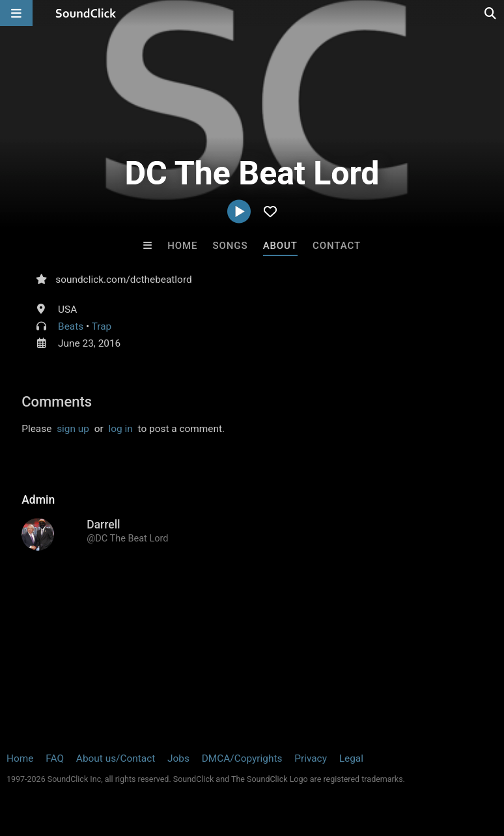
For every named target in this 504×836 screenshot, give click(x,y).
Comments (57, 402)
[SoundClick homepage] (86, 13)
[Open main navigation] (16, 13)
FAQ (55, 758)
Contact (337, 246)
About (280, 246)
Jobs (178, 758)
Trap (102, 326)
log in (121, 429)
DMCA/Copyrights (242, 758)
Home (182, 246)
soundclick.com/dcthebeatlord (123, 280)
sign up (73, 429)
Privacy (311, 758)
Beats (71, 326)
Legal (351, 758)
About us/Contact (116, 758)
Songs (231, 246)
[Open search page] (491, 13)
